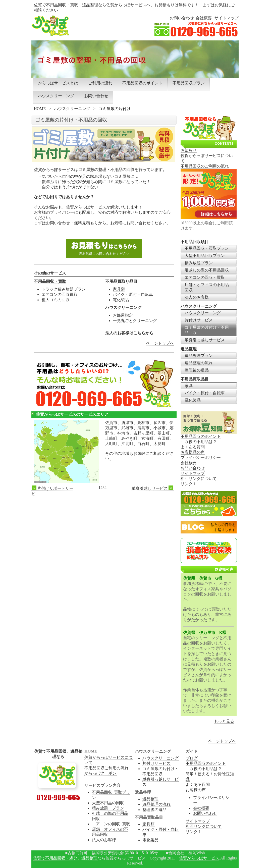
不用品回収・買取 (50, 281)
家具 (189, 386)
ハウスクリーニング (56, 96)
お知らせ (189, 150)
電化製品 (121, 300)
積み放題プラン (199, 263)
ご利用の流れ (100, 83)
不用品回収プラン (189, 83)
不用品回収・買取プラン (207, 248)
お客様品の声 (193, 452)
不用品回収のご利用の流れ (205, 166)
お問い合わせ (182, 18)
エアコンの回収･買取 (111, 824)
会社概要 (204, 18)
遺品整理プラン (199, 356)
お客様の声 (196, 790)
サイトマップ (227, 18)
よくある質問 (193, 447)
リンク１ (189, 484)
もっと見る (224, 721)
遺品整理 (150, 799)
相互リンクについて (199, 479)
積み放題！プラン (108, 808)
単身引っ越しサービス (205, 340)
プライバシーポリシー (201, 457)
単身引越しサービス (153, 489)
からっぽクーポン (100, 773)
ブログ (192, 758)
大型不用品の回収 (108, 803)
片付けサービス (199, 320)
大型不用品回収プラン (205, 256)
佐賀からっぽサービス (199, 858)
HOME (40, 109)
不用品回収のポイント (142, 83)
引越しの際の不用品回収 (207, 270)
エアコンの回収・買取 (205, 277)
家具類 (119, 289)
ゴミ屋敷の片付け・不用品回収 (207, 330)
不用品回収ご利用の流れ (106, 768)
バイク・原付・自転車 (133, 294)
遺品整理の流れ (199, 363)
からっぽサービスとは (58, 83)
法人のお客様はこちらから (129, 333)
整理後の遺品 (197, 370)
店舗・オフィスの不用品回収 (207, 287)
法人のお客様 (197, 297)
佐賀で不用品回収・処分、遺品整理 (65, 858)
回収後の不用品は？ (199, 442)
